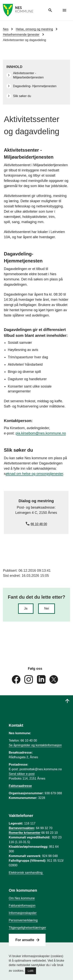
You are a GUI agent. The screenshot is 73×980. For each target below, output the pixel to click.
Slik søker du (22, 96)
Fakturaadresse (20, 786)
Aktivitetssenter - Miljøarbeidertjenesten (28, 75)
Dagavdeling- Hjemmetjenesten (35, 86)
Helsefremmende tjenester (21, 35)
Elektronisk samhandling (26, 873)
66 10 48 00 (39, 524)
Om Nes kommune (22, 898)
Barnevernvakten (21, 828)
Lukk (31, 971)
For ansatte (25, 940)
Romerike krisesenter (25, 833)
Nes (6, 29)
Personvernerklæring (23, 920)
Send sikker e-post (22, 774)
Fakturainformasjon (22, 906)
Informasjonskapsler (23, 913)
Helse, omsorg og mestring (34, 29)
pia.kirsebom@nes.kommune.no (41, 433)
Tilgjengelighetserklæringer (27, 928)
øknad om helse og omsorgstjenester (34, 474)
